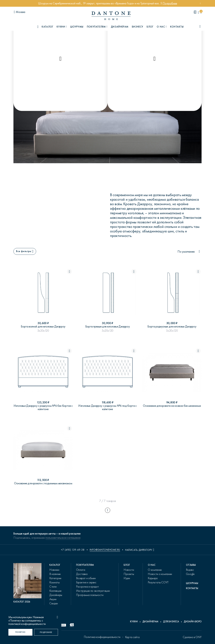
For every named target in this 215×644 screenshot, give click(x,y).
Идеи (127, 578)
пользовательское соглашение (63, 538)
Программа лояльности (90, 595)
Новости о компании (160, 574)
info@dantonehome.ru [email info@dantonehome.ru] (105, 550)
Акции (53, 599)
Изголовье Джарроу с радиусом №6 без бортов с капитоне (43, 407)
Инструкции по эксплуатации (93, 591)
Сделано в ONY (192, 637)
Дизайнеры (56, 595)
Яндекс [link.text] (190, 570)
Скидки (54, 603)
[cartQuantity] (201, 12)
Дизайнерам (120, 27)
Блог (150, 27)
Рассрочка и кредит (88, 587)
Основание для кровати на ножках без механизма (172, 406)
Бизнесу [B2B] (138, 27)
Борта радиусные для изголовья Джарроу (172, 326)
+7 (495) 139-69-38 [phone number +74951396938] (73, 550)
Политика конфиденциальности (102, 637)
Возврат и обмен (86, 578)
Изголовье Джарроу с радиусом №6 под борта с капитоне (107, 407)
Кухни (134, 621)
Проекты (129, 574)
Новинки (54, 570)
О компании (155, 570)
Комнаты (54, 582)
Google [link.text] (190, 574)
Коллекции (55, 591)
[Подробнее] (46, 632)
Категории (55, 578)
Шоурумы (77, 27)
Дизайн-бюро (193, 621)
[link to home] (111, 16)
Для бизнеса (171, 621)
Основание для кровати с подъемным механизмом (43, 483)
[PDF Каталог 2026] (27, 583)
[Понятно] (20, 632)
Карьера (153, 578)
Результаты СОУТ (158, 582)
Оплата (81, 570)
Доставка (82, 574)
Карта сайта (132, 637)
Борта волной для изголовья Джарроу (43, 326)
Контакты (177, 27)
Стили (53, 587)
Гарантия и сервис (86, 582)
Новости (129, 570)
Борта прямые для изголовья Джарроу (108, 326)
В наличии (55, 574)
